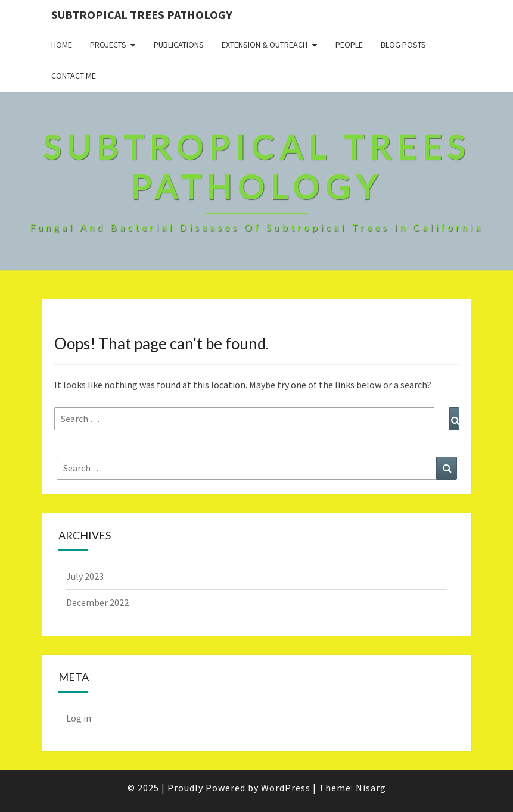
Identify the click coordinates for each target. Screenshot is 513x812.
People (349, 45)
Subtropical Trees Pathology (142, 15)
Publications (179, 45)
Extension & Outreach (265, 45)
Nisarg (371, 788)
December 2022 (97, 602)
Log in (79, 718)
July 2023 (85, 576)
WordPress (286, 788)
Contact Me (74, 76)
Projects (108, 45)
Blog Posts (403, 45)
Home (62, 45)
